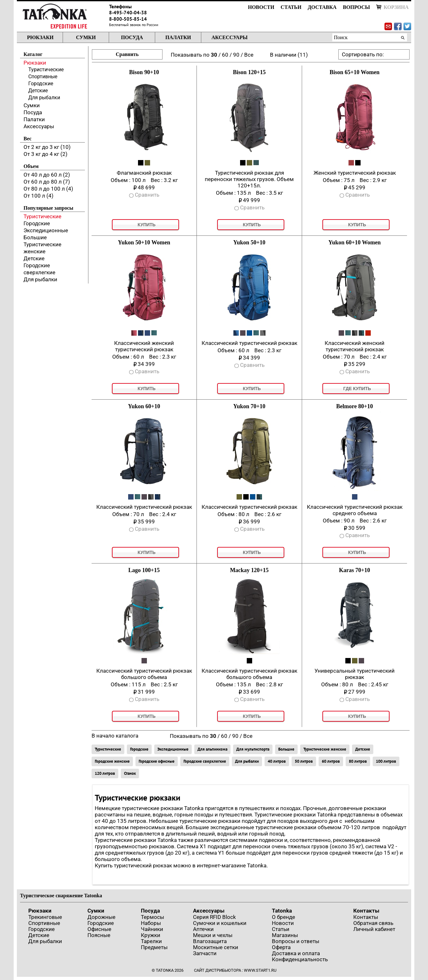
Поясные (99, 935)
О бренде (283, 917)
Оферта (281, 947)
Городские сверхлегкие (205, 761)
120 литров (105, 773)
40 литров (277, 761)
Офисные (99, 929)
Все (249, 55)
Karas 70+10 (355, 570)
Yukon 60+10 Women (355, 242)
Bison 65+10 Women (355, 72)
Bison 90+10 (144, 72)
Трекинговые (45, 917)
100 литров (386, 761)
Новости (261, 7)
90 (236, 55)
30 (214, 55)
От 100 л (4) (38, 196)
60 (225, 55)
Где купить (357, 388)
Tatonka (282, 911)
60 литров (331, 761)
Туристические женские (325, 749)
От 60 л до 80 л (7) (47, 182)
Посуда (132, 37)
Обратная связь (373, 923)
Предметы (154, 947)
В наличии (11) (289, 55)
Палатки (178, 37)
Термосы (152, 917)
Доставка (322, 7)
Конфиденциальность (300, 959)
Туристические (46, 70)
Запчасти (205, 953)
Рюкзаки (40, 37)
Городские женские (112, 761)
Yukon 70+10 (249, 406)
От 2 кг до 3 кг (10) (47, 147)
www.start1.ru (260, 970)
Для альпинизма (212, 749)
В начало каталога (115, 736)
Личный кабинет (374, 929)
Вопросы (356, 7)
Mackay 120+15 (249, 570)
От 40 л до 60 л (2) (47, 175)
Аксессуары (230, 37)
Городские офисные (157, 761)
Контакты (366, 911)
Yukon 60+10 (144, 406)
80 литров (358, 761)
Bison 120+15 (249, 72)
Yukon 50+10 (249, 242)
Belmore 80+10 (354, 406)
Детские (38, 91)
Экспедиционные (46, 230)
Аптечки (203, 929)
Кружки (151, 935)
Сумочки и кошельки (220, 923)
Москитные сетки (216, 947)
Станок (130, 773)
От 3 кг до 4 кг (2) (45, 154)
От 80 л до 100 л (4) (48, 189)
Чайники (152, 929)
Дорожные (101, 917)
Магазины (285, 935)
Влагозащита (210, 941)
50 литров (304, 761)
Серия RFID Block (214, 917)
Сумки (86, 37)
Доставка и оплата (296, 953)
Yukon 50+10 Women (144, 242)
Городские (41, 84)
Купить (147, 225)
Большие (35, 237)
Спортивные (43, 77)
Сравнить (127, 54)
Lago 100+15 (144, 570)
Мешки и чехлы (213, 935)
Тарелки (151, 941)
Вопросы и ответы (296, 941)
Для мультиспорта (253, 749)
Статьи (291, 7)
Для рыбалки (44, 98)
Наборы (151, 923)
